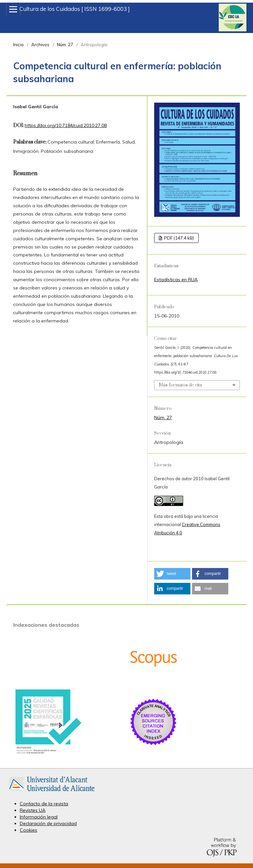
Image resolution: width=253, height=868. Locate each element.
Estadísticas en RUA (176, 280)
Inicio (18, 45)
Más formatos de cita (180, 385)
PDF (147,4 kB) (179, 238)
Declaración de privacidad (48, 823)
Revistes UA (33, 810)
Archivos (40, 45)
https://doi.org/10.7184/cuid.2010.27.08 (66, 125)
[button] (172, 574)
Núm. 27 (65, 45)
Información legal (39, 817)
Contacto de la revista (44, 804)
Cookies (28, 830)
